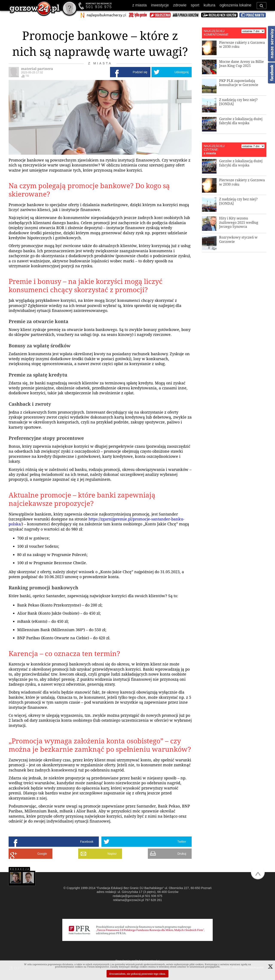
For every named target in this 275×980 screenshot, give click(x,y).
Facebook (87, 842)
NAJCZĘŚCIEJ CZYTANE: (214, 148)
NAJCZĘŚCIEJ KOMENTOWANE (216, 33)
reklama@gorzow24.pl (128, 900)
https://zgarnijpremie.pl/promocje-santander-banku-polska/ (96, 521)
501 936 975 (99, 7)
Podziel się (140, 72)
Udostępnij (182, 72)
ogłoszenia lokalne (235, 5)
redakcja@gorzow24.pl (129, 896)
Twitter (182, 842)
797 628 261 (153, 900)
